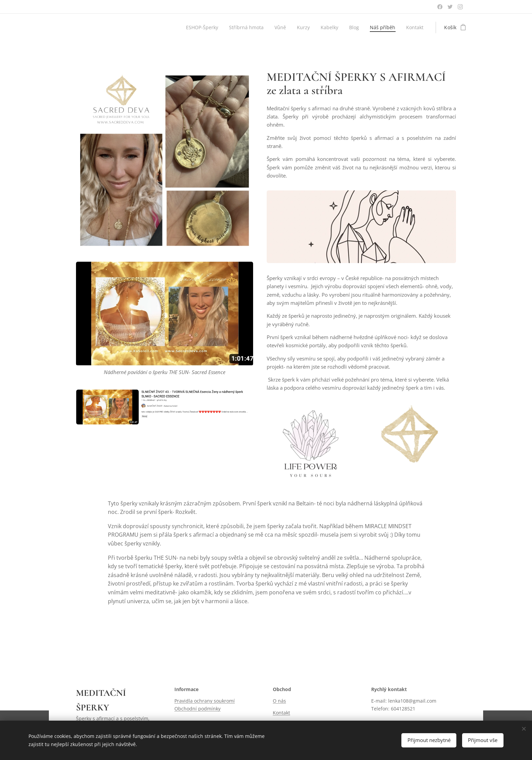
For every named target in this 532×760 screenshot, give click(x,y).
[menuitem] (199, 27)
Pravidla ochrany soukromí (205, 701)
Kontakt (281, 713)
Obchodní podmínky (197, 709)
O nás (279, 701)
